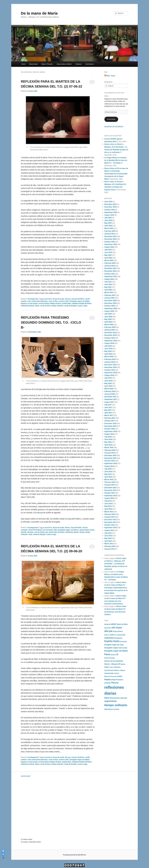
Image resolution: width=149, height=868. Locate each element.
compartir (24, 530)
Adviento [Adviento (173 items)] (107, 624)
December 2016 (110, 423)
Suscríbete (111, 119)
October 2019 (110, 338)
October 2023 (110, 210)
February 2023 (110, 231)
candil (87, 299)
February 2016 (110, 450)
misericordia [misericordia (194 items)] (109, 673)
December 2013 (110, 520)
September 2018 (111, 373)
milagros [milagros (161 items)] (122, 670)
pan (47, 532)
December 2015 (110, 455)
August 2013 (109, 530)
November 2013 (110, 522)
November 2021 (110, 271)
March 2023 (109, 228)
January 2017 (110, 421)
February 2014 (110, 514)
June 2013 (108, 536)
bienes (67, 528)
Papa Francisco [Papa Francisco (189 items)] (118, 680)
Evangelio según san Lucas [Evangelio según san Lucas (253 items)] (116, 648)
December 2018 (110, 365)
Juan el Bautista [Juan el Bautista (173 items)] (115, 667)
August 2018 (109, 375)
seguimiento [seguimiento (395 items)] (110, 701)
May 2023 (108, 223)
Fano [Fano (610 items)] (107, 654)
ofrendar (30, 532)
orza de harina (44, 303)
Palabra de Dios (55, 303)
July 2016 (108, 437)
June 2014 (108, 504)
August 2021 (109, 279)
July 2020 (108, 314)
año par (68, 299)
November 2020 (110, 303)
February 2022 (110, 263)
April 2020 (108, 322)
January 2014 (110, 517)
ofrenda (24, 532)
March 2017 (109, 415)
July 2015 (108, 469)
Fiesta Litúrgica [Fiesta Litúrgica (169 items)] (110, 658)
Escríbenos (90, 64)
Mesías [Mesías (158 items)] (117, 670)
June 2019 (108, 349)
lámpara (24, 303)
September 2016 (111, 431)
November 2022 (110, 239)
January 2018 (110, 394)
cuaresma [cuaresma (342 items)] (109, 638)
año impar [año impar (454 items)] (117, 628)
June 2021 (108, 284)
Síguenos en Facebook (114, 127)
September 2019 (111, 341)
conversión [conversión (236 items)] (121, 635)
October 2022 (110, 242)
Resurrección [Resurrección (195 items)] (115, 698)
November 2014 (110, 490)
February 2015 (110, 482)
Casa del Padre (76, 528)
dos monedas (48, 530)
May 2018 (108, 383)
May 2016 (108, 442)
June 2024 (108, 202)
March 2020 (109, 325)
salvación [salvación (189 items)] (124, 698)
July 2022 (108, 250)
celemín (24, 301)
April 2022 (108, 258)
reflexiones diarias (28, 306)
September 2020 (111, 308)
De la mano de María (39, 13)
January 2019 (110, 362)
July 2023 (108, 218)
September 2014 (111, 496)
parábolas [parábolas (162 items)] (108, 683)
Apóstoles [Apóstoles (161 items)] (108, 628)
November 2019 (110, 335)
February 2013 (110, 546)
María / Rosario (47, 64)
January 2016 (110, 453)
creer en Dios (53, 301)
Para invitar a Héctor (64, 64)
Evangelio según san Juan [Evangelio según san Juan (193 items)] (114, 645)
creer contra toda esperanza (37, 301)
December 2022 (110, 236)
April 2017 (108, 413)
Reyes (37, 306)
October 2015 (110, 461)
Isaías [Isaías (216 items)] (107, 667)
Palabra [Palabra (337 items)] (108, 679)
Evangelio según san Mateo (80, 301)
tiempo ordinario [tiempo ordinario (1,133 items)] (116, 705)
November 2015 (110, 458)
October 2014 (110, 493)
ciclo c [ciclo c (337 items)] (113, 635)
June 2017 (108, 407)
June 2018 (108, 381)
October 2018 (110, 370)
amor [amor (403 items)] (114, 624)
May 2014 (108, 506)
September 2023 (111, 212)
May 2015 (108, 474)
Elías (56, 530)
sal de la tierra (45, 306)
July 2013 (108, 533)
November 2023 (110, 207)
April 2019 (108, 354)
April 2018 (108, 386)
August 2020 (109, 311)
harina (92, 530)
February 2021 (110, 295)
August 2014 (109, 498)
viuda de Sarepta (70, 306)
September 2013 (111, 528)
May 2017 (108, 410)
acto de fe (48, 299)
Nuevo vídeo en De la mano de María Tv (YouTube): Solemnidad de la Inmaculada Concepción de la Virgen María (116, 174)
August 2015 (109, 466)
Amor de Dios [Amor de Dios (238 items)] (122, 624)
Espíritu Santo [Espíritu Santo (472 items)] (112, 641)
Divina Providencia (35, 530)
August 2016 (109, 434)
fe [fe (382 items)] (117, 654)
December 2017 (110, 397)
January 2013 (110, 549)
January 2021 (110, 298)
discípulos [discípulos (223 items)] (118, 638)
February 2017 (110, 418)
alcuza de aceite (58, 299)
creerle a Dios (64, 301)
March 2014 (109, 512)
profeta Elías (67, 303)
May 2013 (108, 538)
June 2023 (108, 220)
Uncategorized (33, 299)
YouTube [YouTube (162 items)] (116, 709)
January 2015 (110, 485)
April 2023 (108, 226)
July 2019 (108, 346)
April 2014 (108, 509)
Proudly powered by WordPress (74, 855)
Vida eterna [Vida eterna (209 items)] (109, 709)
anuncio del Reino (78, 299)
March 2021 (109, 292)
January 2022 (110, 266)
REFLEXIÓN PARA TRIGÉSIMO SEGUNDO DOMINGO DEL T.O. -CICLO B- (51, 322)
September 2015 (111, 463)
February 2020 (110, 327)
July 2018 (108, 378)
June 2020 (108, 317)
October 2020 (110, 306)
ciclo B (85, 528)
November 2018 (110, 367)
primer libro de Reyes (57, 532)
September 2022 (111, 244)
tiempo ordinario (57, 306)
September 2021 (111, 276)
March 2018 (109, 389)
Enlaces (79, 64)
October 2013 (110, 525)
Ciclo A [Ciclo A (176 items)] (107, 635)
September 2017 (111, 399)
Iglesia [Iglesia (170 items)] (123, 664)
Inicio (23, 64)
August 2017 (109, 402)
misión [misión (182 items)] (116, 673)
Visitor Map (26, 776)
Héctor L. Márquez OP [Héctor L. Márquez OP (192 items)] (112, 664)
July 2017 (108, 405)
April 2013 (108, 541)
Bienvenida (33, 64)
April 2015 (108, 477)
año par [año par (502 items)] (108, 631)
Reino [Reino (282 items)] (107, 698)
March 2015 (109, 479)
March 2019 (109, 357)
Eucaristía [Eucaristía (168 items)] (123, 641)
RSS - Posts (110, 76)
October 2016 (110, 429)
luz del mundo (33, 303)
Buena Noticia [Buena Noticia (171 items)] (118, 631)
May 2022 (108, 255)
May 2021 (108, 287)
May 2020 (108, 319)
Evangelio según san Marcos (69, 530)
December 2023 (110, 204)
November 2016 (110, 426)
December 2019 (110, 332)
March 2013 (109, 544)
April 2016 (108, 445)
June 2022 (108, 252)
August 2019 (109, 343)
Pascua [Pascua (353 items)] (115, 683)
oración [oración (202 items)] (119, 676)
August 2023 (109, 215)
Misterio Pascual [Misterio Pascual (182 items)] (110, 676)
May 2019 (108, 351)
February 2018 (110, 391)
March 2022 (109, 260)
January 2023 (110, 234)
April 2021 (108, 290)
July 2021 (108, 282)
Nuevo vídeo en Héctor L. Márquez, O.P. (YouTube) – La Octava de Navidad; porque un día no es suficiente (116, 564)
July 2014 (108, 501)
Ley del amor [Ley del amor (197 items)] (109, 670)
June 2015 (108, 472)
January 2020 (110, 330)
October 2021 (110, 274)
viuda (30, 534)
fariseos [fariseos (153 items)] (113, 655)
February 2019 (110, 359)
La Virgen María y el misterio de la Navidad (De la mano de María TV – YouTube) (116, 160)
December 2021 (110, 268)
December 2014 (110, 488)
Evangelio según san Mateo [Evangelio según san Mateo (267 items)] (116, 651)
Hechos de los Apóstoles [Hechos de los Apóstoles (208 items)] (114, 661)
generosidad (84, 530)
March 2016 (109, 447)
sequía (82, 532)
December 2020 (110, 300)
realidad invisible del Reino (82, 303)
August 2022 (109, 247)
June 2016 (108, 439)
